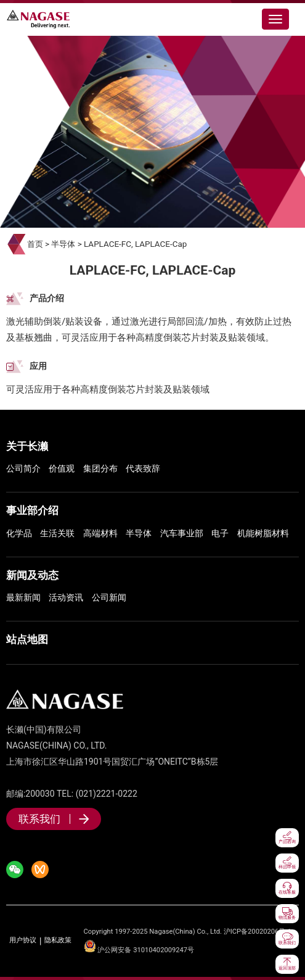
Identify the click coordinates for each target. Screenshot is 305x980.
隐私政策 (58, 941)
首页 (35, 244)
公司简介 (23, 468)
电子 (220, 533)
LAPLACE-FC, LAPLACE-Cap (135, 244)
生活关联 (57, 533)
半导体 (63, 244)
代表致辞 (143, 468)
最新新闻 (23, 597)
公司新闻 (109, 597)
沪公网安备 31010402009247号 (139, 950)
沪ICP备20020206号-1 (258, 932)
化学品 (19, 533)
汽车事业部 (182, 533)
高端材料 (100, 533)
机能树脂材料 (263, 533)
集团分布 (100, 468)
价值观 (62, 468)
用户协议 (23, 941)
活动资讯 (66, 597)
